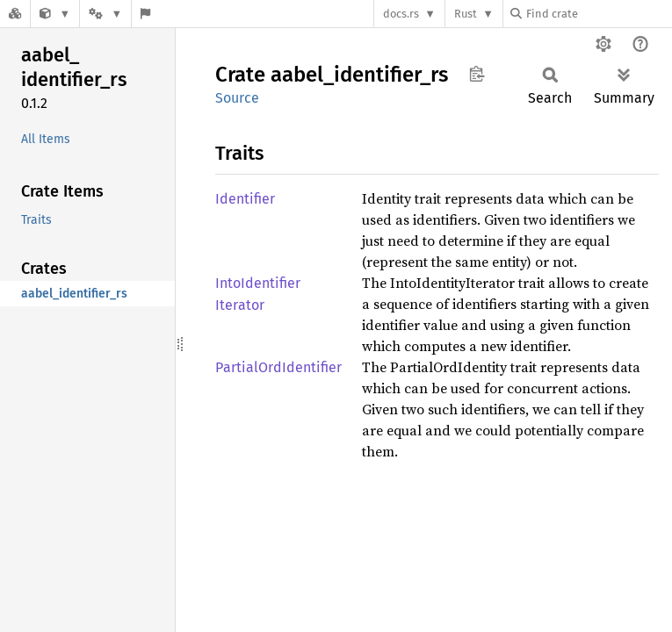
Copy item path (477, 74)
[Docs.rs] (15, 14)
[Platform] (105, 14)
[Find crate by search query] (598, 14)
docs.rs (401, 14)
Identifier (245, 199)
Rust (466, 14)
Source (237, 98)
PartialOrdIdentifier (278, 367)
